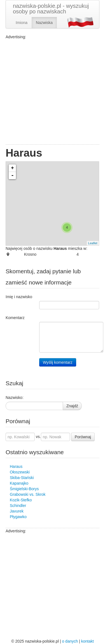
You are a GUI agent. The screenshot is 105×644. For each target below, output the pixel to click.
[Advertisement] (53, 92)
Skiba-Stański (22, 478)
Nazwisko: (15, 398)
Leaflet (93, 243)
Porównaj (83, 437)
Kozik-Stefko (21, 500)
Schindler (18, 506)
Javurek (17, 511)
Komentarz (15, 318)
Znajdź (72, 406)
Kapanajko (19, 483)
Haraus (16, 466)
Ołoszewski (20, 472)
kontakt (88, 641)
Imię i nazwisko (19, 297)
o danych (70, 641)
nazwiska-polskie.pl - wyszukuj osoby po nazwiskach (51, 9)
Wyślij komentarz (58, 362)
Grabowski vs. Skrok (28, 494)
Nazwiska (44, 23)
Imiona (22, 23)
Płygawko (18, 517)
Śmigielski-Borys (24, 489)
